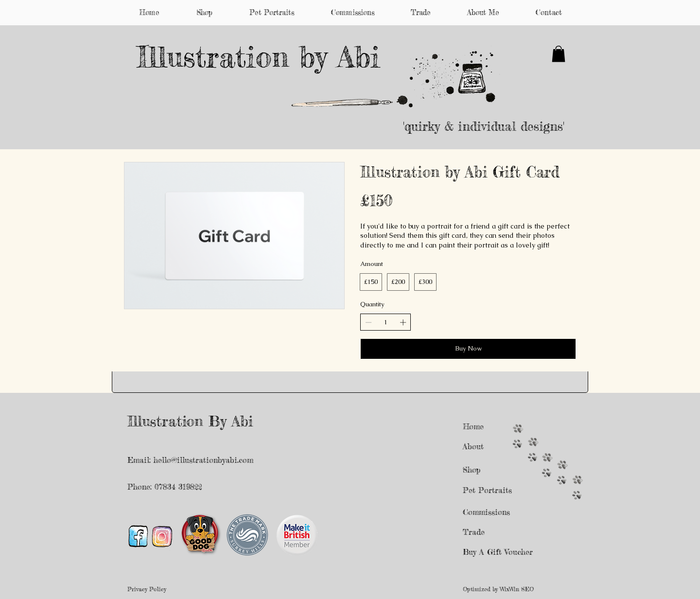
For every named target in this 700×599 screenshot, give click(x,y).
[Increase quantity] (403, 322)
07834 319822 (180, 487)
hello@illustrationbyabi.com (203, 460)
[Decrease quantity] (368, 322)
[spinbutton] (386, 322)
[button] (559, 54)
